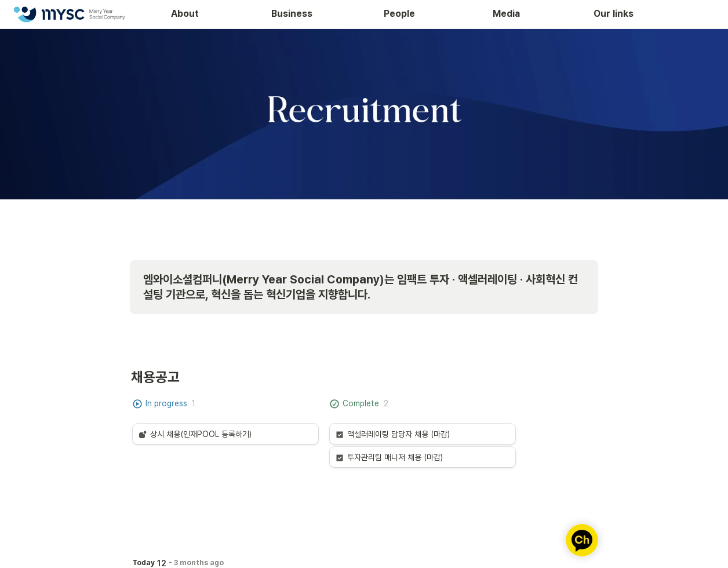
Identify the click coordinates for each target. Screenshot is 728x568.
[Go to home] (69, 14)
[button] (225, 434)
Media (506, 14)
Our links (614, 14)
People (399, 14)
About (185, 14)
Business (292, 14)
